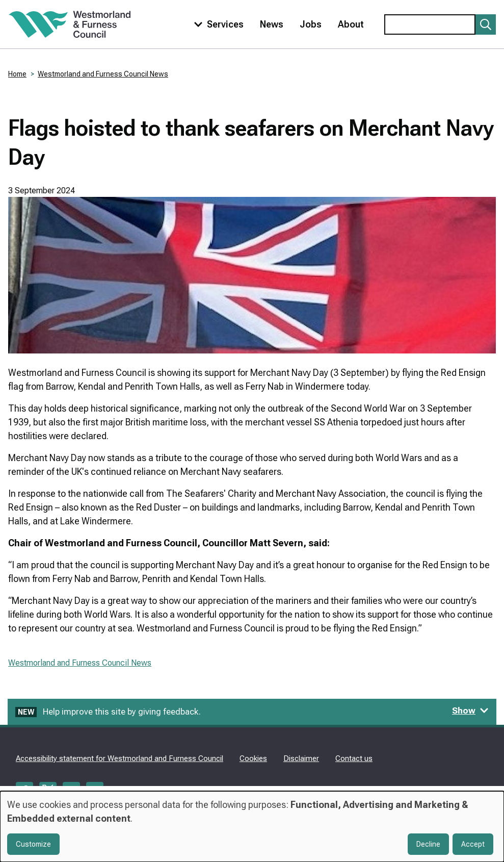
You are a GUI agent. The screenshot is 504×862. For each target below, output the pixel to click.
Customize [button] (33, 844)
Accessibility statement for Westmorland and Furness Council (120, 758)
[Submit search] (486, 24)
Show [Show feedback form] (470, 711)
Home (17, 74)
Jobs (311, 24)
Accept (473, 844)
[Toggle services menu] (217, 24)
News (272, 24)
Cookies (253, 758)
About (351, 24)
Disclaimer (301, 758)
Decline (428, 844)
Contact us (354, 758)
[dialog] (252, 827)
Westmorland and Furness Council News (103, 74)
